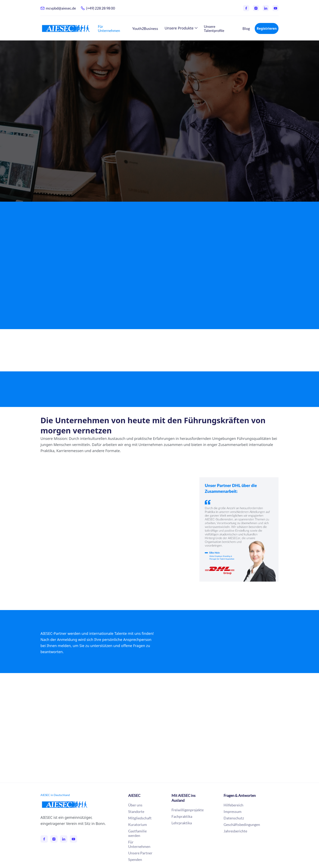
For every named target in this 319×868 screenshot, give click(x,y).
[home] (66, 28)
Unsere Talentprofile (214, 28)
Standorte (136, 811)
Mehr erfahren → (62, 147)
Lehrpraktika (182, 823)
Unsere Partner (159, 684)
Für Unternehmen (109, 28)
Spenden (135, 859)
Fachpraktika (182, 816)
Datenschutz (234, 818)
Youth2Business (145, 28)
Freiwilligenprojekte (188, 810)
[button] (181, 28)
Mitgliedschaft (140, 818)
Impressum (233, 811)
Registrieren (267, 28)
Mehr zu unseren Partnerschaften (79, 601)
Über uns (135, 805)
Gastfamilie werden (137, 833)
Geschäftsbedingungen (242, 824)
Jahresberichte (235, 831)
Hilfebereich (233, 805)
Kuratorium (138, 824)
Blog (246, 28)
